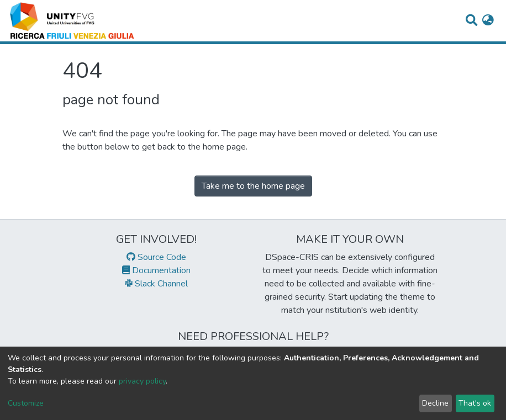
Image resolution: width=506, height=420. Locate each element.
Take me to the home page (253, 186)
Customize (26, 403)
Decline (435, 403)
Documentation (156, 270)
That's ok (475, 403)
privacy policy (142, 381)
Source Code (156, 257)
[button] (488, 21)
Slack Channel (156, 284)
